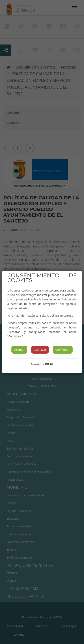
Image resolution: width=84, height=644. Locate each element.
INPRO (49, 364)
